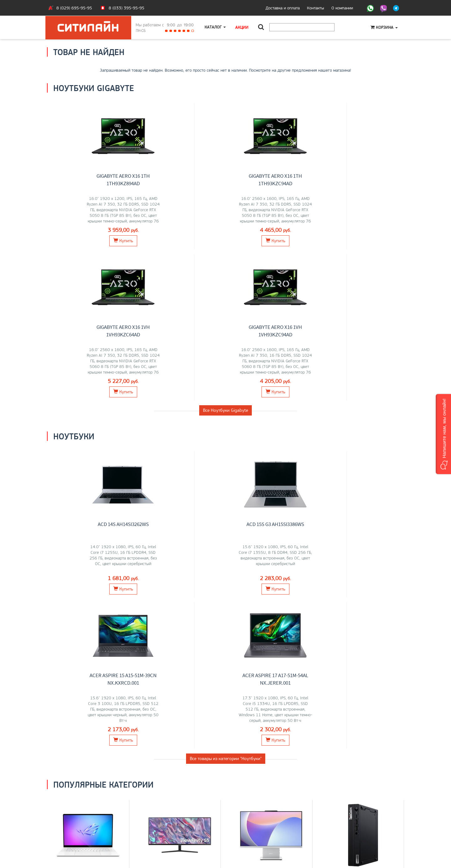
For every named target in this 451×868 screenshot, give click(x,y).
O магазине (62, 828)
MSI (89, 596)
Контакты (316, 8)
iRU (114, 596)
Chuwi (282, 596)
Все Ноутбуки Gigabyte (225, 259)
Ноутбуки (88, 583)
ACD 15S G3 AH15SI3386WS (184, 373)
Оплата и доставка (69, 815)
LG (148, 596)
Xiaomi (191, 603)
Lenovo (77, 596)
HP (106, 596)
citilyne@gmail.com (247, 828)
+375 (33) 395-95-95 (251, 815)
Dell (115, 603)
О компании (342, 8)
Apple (86, 610)
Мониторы (180, 583)
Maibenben (100, 603)
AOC (209, 596)
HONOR (63, 603)
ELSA (179, 603)
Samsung (161, 596)
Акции (242, 27)
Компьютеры (363, 583)
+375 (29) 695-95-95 (251, 821)
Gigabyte (80, 603)
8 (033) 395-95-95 (127, 8)
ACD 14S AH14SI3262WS (93, 373)
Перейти (88, 624)
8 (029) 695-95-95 (74, 8)
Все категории (225, 651)
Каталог (215, 27)
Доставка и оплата (283, 8)
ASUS (63, 596)
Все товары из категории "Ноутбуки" (226, 456)
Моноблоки (271, 583)
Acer (98, 596)
